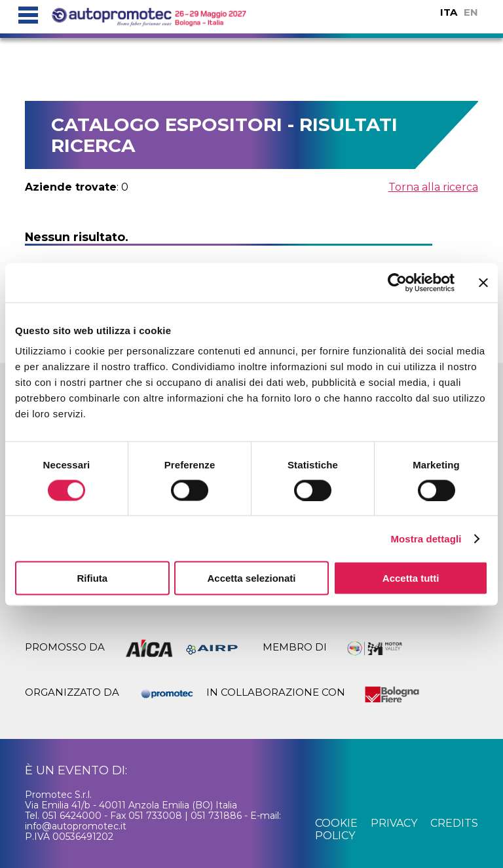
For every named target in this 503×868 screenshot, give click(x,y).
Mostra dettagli (426, 538)
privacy (394, 823)
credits (454, 823)
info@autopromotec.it (76, 826)
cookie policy (336, 829)
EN (471, 12)
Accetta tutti (411, 578)
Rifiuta (92, 578)
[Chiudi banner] (483, 282)
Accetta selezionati (251, 578)
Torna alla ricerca (433, 187)
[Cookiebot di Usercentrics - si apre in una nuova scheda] (397, 282)
